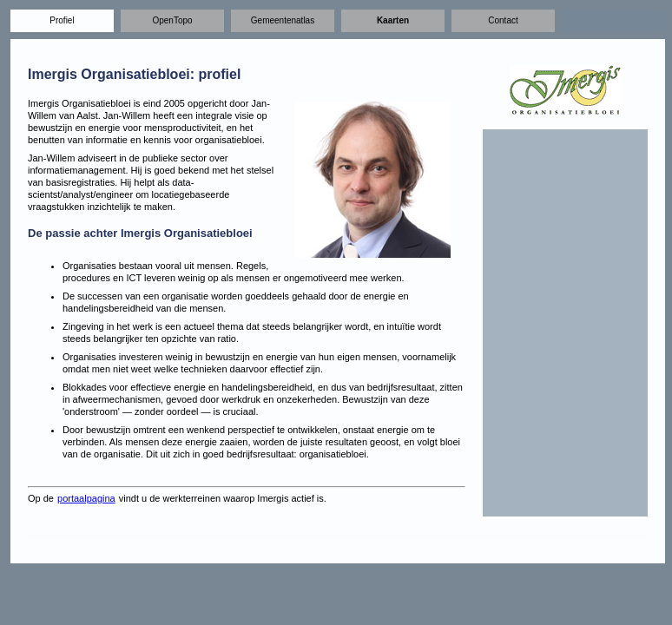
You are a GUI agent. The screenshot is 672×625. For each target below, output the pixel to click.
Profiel (62, 20)
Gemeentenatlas (283, 20)
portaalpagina (86, 498)
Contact (503, 20)
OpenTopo (172, 20)
